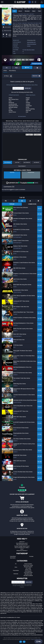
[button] (42, 2)
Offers (5, 71)
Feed (39, 11)
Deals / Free (28, 570)
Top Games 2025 (28, 573)
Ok (21, 642)
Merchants (13, 558)
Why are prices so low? (22, 545)
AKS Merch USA (28, 574)
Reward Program (28, 567)
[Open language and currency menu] (33, 2)
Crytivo (29, 46)
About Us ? (22, 542)
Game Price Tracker (28, 565)
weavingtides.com (31, 42)
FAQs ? (22, 549)
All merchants (22, 116)
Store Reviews (28, 571)
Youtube (31, 556)
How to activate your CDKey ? (22, 548)
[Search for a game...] (22, 6)
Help (38, 642)
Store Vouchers (28, 564)
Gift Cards (28, 568)
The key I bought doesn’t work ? (22, 546)
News (34, 11)
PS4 (25, 50)
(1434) (28, 183)
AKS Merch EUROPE (28, 576)
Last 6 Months (27, 162)
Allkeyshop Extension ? (22, 551)
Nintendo (16, 574)
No (24, 642)
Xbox (16, 567)
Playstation (16, 570)
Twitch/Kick (13, 556)
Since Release (8, 162)
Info (15, 11)
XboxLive (27, 11)
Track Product (22, 166)
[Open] (2, 2)
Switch (33, 50)
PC (23, 50)
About (20, 11)
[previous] (3, 24)
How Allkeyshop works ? (22, 543)
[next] (10, 24)
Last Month (36, 162)
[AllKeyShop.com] (20, 2)
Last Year (17, 162)
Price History (12, 71)
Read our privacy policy (36, 639)
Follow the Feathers (32, 44)
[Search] (42, 6)
